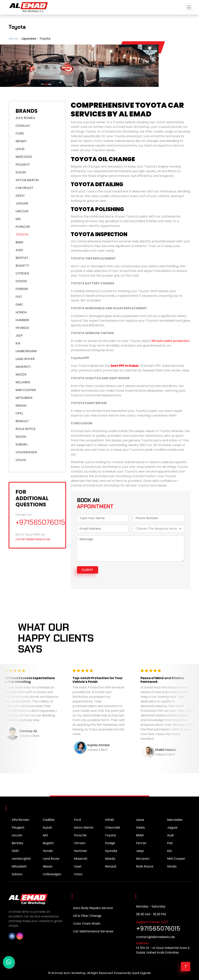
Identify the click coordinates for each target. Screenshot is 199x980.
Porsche (80, 835)
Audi (170, 835)
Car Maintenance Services (93, 931)
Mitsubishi (19, 866)
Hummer (81, 851)
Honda (48, 851)
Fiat (170, 843)
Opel (78, 866)
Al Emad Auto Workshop (69, 973)
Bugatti (48, 843)
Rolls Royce (145, 866)
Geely (141, 828)
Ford (77, 820)
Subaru (17, 874)
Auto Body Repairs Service (93, 908)
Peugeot (18, 828)
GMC (15, 851)
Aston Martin (84, 828)
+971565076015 (40, 522)
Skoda (172, 866)
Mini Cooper (176, 859)
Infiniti (109, 820)
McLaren (143, 859)
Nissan (48, 866)
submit (88, 570)
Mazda (110, 859)
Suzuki (47, 828)
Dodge (110, 843)
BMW (140, 835)
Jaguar (172, 828)
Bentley (17, 843)
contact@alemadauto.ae (33, 539)
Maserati (81, 859)
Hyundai (111, 851)
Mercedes (175, 820)
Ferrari (141, 843)
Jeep (140, 851)
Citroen (80, 843)
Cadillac (49, 820)
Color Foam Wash (87, 924)
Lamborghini (21, 859)
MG (45, 835)
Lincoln (17, 835)
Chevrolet (113, 828)
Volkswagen (52, 874)
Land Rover (51, 859)
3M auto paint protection (170, 341)
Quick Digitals (141, 973)
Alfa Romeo (21, 820)
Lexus (140, 820)
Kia (169, 851)
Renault (111, 866)
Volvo (78, 874)
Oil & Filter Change (87, 916)
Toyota (110, 835)
